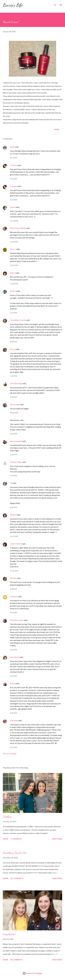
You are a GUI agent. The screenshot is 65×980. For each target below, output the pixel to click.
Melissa (13, 515)
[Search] (55, 4)
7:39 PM (13, 376)
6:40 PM (13, 342)
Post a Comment (10, 754)
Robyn (13, 683)
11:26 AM (14, 242)
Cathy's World (16, 544)
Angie (12, 147)
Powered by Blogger (32, 973)
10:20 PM (14, 413)
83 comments (16, 960)
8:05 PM (13, 713)
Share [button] (57, 129)
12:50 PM (14, 284)
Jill (11, 483)
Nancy (13, 273)
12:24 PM (14, 265)
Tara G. (13, 249)
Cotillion (7, 817)
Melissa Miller (16, 462)
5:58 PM (13, 507)
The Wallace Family (18, 320)
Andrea (13, 291)
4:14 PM (13, 650)
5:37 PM (13, 313)
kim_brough (15, 404)
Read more (57, 839)
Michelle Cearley (17, 620)
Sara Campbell (16, 441)
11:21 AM (14, 536)
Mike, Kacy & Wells (18, 228)
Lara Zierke (15, 657)
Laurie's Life (13, 5)
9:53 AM (14, 158)
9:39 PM (13, 397)
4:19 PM (13, 613)
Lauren (13, 207)
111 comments (17, 878)
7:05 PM (13, 676)
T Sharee (13, 165)
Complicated (9, 934)
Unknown (14, 596)
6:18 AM (14, 434)
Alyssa (13, 349)
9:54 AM (14, 179)
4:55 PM (13, 747)
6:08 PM (13, 589)
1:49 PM (13, 455)
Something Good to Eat (15, 853)
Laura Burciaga (16, 383)
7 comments (16, 839)
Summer (13, 578)
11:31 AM (14, 571)
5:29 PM (13, 476)
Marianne (14, 720)
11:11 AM (14, 221)
